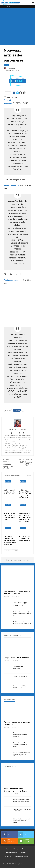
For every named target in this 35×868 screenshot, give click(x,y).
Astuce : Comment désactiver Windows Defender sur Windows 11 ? (22, 754)
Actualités (8, 481)
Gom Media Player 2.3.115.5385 (18, 667)
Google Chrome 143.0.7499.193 (16, 658)
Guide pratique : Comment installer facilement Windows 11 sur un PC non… (21, 604)
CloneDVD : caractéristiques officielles (8, 466)
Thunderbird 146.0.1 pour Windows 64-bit (20, 687)
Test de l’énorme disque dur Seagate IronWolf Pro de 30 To (22, 623)
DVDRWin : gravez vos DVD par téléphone (26, 464)
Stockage (6, 65)
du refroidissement (11, 186)
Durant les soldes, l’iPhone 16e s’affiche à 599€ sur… (22, 810)
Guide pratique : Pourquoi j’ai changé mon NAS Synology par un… (22, 614)
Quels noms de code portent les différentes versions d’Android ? (21, 735)
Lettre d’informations (22, 856)
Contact (24, 849)
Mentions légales (11, 853)
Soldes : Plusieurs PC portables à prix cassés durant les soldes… (22, 821)
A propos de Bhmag (12, 849)
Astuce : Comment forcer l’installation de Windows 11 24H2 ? (21, 744)
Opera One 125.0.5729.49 (21, 676)
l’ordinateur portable (12, 280)
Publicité (23, 853)
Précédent (8, 551)
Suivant (15, 551)
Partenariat (8, 856)
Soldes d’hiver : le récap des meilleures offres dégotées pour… (21, 801)
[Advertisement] (17, 27)
